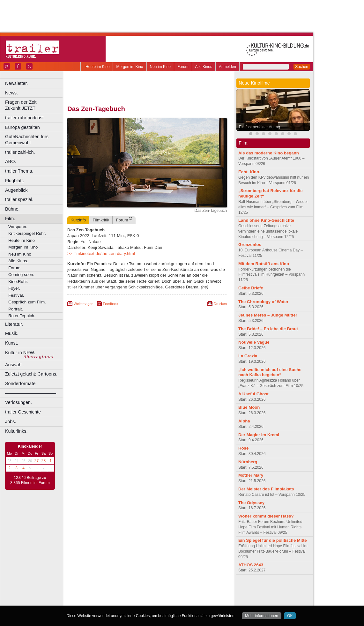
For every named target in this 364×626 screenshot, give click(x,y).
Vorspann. (18, 227)
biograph (96, 595)
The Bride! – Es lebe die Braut (268, 329)
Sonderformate (20, 384)
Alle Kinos (204, 67)
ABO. (11, 161)
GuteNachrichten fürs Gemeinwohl (27, 140)
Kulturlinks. (16, 431)
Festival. (16, 295)
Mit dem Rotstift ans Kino (264, 264)
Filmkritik (101, 220)
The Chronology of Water (263, 302)
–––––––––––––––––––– (31, 393)
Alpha (244, 421)
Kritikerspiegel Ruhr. (27, 233)
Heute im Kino (97, 67)
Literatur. (14, 324)
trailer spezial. (19, 199)
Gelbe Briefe (251, 288)
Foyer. (14, 288)
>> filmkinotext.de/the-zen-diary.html (101, 253)
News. (11, 93)
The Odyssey (251, 503)
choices (113, 595)
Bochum (98, 601)
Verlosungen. (19, 402)
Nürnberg (248, 462)
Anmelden (227, 67)
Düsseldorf (175, 601)
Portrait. (16, 309)
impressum (143, 590)
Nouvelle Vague (254, 342)
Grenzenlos (250, 245)
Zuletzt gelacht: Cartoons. (31, 374)
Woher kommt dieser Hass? (266, 516)
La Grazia (248, 356)
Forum (183, 67)
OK (290, 616)
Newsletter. (16, 83)
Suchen (302, 67)
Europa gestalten (22, 127)
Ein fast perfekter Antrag (260, 127)
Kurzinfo (78, 220)
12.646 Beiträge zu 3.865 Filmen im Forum (30, 480)
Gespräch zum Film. (27, 302)
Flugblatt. (15, 181)
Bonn (112, 601)
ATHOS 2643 (251, 565)
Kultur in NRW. (20, 353)
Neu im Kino (160, 67)
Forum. (15, 268)
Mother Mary (251, 475)
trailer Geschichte (23, 412)
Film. (10, 219)
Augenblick (16, 190)
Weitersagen (84, 304)
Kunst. (12, 343)
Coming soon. (21, 275)
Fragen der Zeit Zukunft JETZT (35, 105)
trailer (147, 595)
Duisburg (194, 601)
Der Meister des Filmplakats (266, 489)
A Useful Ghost (253, 394)
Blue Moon (249, 407)
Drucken (220, 304)
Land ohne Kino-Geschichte (266, 220)
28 (44, 461)
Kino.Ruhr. (18, 282)
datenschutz (166, 590)
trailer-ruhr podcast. (25, 118)
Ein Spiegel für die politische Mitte (273, 540)
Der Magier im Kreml (259, 435)
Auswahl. (14, 365)
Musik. (12, 333)
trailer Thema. (19, 171)
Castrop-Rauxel (132, 601)
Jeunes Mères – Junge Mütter (268, 315)
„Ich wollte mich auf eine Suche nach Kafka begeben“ (270, 372)
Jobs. (11, 421)
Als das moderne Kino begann (269, 153)
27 (37, 461)
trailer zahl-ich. (20, 152)
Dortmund (156, 601)
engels (128, 595)
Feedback (111, 304)
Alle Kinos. (18, 261)
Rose (243, 448)
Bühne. (12, 209)
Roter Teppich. (22, 316)
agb (183, 590)
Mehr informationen (261, 616)
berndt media (120, 590)
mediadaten (199, 590)
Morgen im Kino (130, 67)
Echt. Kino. (249, 172)
